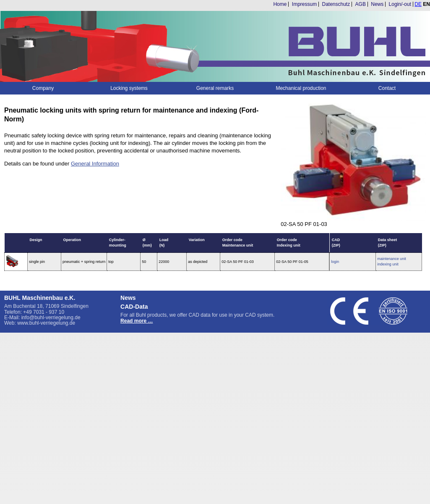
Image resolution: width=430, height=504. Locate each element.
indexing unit (388, 264)
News (377, 4)
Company (43, 88)
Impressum (304, 4)
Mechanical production (301, 88)
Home (280, 4)
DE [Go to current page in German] (418, 4)
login (335, 262)
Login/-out (400, 4)
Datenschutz (336, 4)
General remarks (215, 88)
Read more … (137, 321)
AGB (361, 4)
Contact (387, 88)
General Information (95, 164)
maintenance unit (392, 259)
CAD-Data (134, 307)
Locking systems (129, 88)
